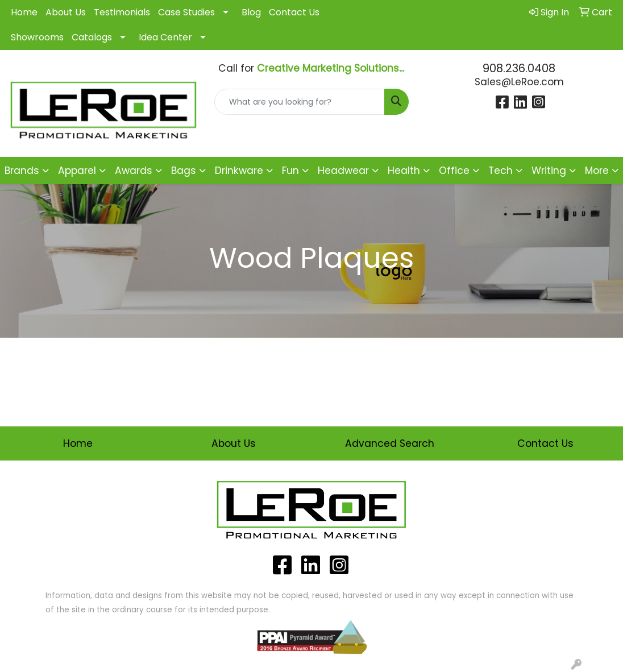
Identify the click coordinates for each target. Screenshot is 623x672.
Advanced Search (390, 443)
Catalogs (92, 37)
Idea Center (165, 37)
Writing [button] (549, 171)
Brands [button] (22, 171)
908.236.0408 (519, 68)
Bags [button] (184, 171)
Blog (251, 12)
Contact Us (294, 12)
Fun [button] (290, 171)
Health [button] (404, 171)
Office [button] (454, 171)
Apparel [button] (77, 171)
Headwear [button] (343, 171)
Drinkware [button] (239, 171)
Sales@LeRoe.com (519, 82)
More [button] (597, 171)
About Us (66, 12)
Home (24, 12)
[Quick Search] (299, 102)
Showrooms (37, 37)
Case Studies (186, 12)
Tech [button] (501, 171)
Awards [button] (134, 171)
